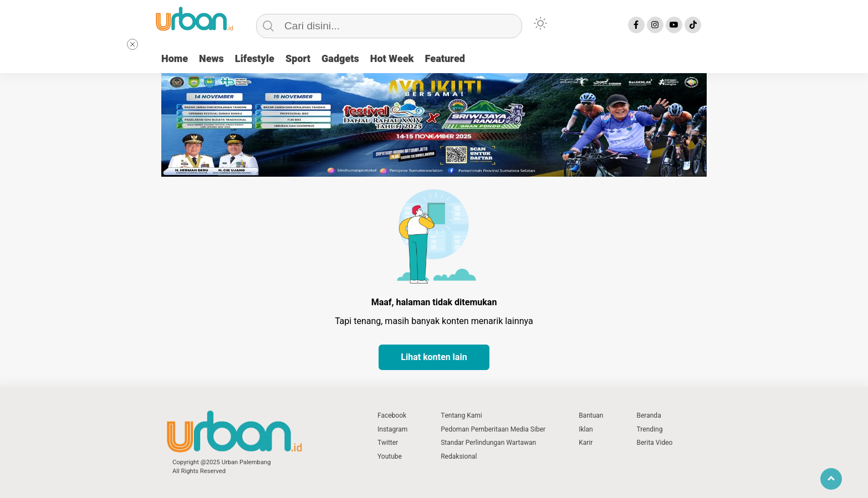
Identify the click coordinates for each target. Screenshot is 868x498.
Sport (298, 59)
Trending (649, 429)
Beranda (649, 415)
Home (175, 59)
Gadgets (340, 59)
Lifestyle (255, 59)
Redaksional (459, 456)
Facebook (392, 415)
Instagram (392, 429)
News (211, 59)
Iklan (586, 429)
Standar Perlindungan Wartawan (488, 443)
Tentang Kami (461, 415)
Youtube (390, 456)
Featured (445, 59)
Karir (586, 443)
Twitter (388, 443)
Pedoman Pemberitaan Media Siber (493, 429)
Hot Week (392, 59)
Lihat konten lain (434, 357)
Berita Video (654, 443)
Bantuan (591, 415)
